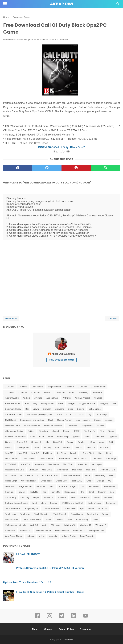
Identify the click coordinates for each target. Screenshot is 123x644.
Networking (100, 475)
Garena (9, 442)
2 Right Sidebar (98, 387)
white (45, 525)
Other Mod (10, 486)
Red (44, 492)
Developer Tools (13, 425)
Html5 (37, 448)
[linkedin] (74, 618)
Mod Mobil (77, 470)
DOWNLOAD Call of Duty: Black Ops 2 (62, 147)
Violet (95, 520)
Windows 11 (85, 525)
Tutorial (106, 514)
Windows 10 (70, 525)
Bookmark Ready (13, 409)
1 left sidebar (37, 387)
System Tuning (95, 503)
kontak (73, 453)
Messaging (96, 464)
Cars (59, 414)
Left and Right (87, 453)
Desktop (109, 420)
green (102, 442)
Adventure (97, 392)
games (113, 437)
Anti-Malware (52, 398)
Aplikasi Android (82, 398)
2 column (69, 387)
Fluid (41, 437)
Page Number (26, 486)
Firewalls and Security (15, 437)
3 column (9, 392)
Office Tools (46, 481)
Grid (111, 442)
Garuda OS (22, 442)
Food (50, 437)
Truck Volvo (92, 514)
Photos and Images (68, 486)
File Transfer (90, 431)
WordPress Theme (14, 536)
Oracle (90, 481)
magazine (39, 464)
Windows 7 (101, 525)
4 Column (36, 392)
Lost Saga (111, 459)
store (43, 503)
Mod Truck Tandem (71, 475)
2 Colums (82, 387)
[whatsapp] (105, 168)
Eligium (67, 431)
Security (102, 492)
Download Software (53, 425)
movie (88, 475)
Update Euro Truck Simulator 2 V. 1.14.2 (27, 582)
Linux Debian (29, 459)
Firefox (111, 431)
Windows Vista (62, 531)
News (112, 475)
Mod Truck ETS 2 (50, 475)
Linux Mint (97, 459)
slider (73, 497)
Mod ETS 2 (47, 470)
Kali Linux (48, 453)
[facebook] (18, 168)
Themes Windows (51, 508)
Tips (82, 508)
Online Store (62, 481)
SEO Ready (11, 497)
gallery (76, 437)
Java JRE (104, 448)
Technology (111, 503)
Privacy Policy (66, 629)
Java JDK (91, 448)
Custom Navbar (64, 420)
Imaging (47, 448)
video (69, 520)
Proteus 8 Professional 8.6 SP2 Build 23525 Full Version (50, 568)
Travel (91, 508)
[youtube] (86, 618)
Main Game (53, 464)
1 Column (10, 387)
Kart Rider (61, 453)
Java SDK (22, 453)
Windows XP (79, 531)
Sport (34, 503)
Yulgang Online (69, 536)
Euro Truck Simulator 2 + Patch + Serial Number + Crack (50, 592)
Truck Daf (102, 508)
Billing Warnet (48, 403)
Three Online (69, 508)
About (35, 629)
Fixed (32, 437)
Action (72, 392)
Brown (36, 409)
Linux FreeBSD (81, 459)
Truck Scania (77, 514)
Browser (47, 409)
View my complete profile (61, 360)
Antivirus (67, 398)
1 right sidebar (54, 387)
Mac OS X (26, 464)
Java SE (35, 453)
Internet (67, 448)
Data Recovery (83, 420)
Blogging (104, 403)
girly (47, 442)
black (61, 403)
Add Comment (61, 39)
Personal (41, 486)
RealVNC (34, 492)
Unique (48, 520)
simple (36, 497)
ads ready (84, 392)
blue (114, 403)
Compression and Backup (32, 420)
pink (83, 486)
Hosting (9, 448)
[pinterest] (76, 168)
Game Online (100, 437)
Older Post (112, 318)
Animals (38, 398)
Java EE (78, 448)
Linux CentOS (12, 459)
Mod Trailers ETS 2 (29, 475)
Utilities (59, 520)
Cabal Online (95, 409)
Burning (81, 409)
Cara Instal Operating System (39, 414)
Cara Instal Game (13, 414)
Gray (93, 442)
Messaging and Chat (15, 470)
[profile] (61, 350)
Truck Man (25, 514)
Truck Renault (60, 514)
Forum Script (63, 437)
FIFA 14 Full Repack (28, 554)
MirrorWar (33, 470)
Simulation (48, 497)
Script (91, 492)
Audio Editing (31, 403)
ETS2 (77, 431)
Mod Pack (91, 470)
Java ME (9, 453)
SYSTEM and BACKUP (73, 503)
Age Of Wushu (12, 398)
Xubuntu (31, 536)
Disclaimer (86, 629)
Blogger (71, 403)
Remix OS (55, 492)
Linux (109, 453)
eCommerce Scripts (14, 431)
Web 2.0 (34, 525)
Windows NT (26, 531)
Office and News (29, 481)
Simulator (62, 497)
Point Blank (94, 486)
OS (110, 481)
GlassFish (58, 442)
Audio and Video (13, 403)
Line (100, 453)
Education (43, 431)
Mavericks (83, 464)
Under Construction (32, 520)
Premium (9, 492)
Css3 (51, 420)
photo (52, 486)
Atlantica (98, 398)
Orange (100, 481)
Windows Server (43, 531)
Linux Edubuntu (46, 459)
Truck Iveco (10, 514)
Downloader (72, 425)
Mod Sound (10, 475)
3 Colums (22, 392)
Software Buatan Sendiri (16, 503)
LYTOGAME (11, 464)
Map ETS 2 (68, 464)
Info (57, 448)
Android (27, 398)
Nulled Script (11, 481)
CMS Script (10, 420)
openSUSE (77, 481)
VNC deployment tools (15, 525)
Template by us (31, 508)
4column (48, 392)
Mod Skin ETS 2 (107, 470)
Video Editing (82, 520)
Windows (56, 525)
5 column (61, 392)
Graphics (82, 442)
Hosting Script (23, 448)
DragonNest (88, 425)
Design (97, 420)
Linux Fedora (64, 459)
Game (87, 437)
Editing (31, 431)
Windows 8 (10, 531)
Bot (27, 409)
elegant (55, 431)
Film (102, 431)
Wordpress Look (97, 531)
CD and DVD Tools (75, 414)
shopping (25, 497)
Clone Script (101, 414)
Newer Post (11, 318)
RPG (82, 492)
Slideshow (85, 497)
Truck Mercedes (42, 514)
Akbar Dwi (62, 4)
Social (97, 497)
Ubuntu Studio (12, 520)
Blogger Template (87, 403)
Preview (21, 492)
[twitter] (47, 168)
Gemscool (36, 442)
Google (70, 442)
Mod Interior (62, 470)
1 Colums (23, 387)
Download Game (32, 425)
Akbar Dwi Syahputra (23, 39)
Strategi (54, 503)
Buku (70, 409)
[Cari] (118, 5)
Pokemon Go (110, 486)
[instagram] (49, 618)
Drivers (101, 425)
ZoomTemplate (87, 536)
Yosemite (53, 536)
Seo (112, 492)
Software (108, 497)
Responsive (70, 492)
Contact (48, 629)
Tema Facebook (13, 508)
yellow (42, 536)
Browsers (59, 409)
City (90, 414)
